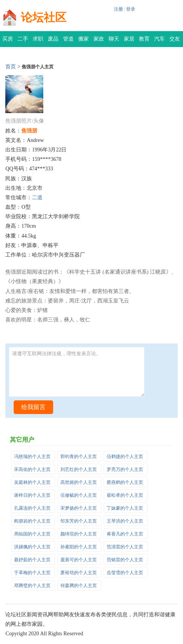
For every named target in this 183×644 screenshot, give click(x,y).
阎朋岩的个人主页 (32, 521)
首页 (11, 67)
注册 (118, 9)
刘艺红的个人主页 (79, 469)
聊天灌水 (114, 42)
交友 (175, 39)
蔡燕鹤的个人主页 (125, 482)
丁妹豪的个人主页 (125, 508)
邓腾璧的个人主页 (32, 586)
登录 (131, 9)
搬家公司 (84, 42)
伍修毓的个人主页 (79, 495)
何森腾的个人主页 (79, 586)
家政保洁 (99, 42)
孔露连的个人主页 (32, 508)
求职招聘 (38, 42)
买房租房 (8, 42)
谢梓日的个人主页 (32, 495)
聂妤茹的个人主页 (32, 560)
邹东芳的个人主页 (79, 521)
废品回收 (53, 42)
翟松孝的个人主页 (125, 495)
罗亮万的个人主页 (125, 469)
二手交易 (23, 42)
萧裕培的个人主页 (79, 573)
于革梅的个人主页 (32, 573)
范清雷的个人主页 (125, 547)
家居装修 (129, 42)
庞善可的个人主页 (79, 560)
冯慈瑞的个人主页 (32, 457)
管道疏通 (68, 42)
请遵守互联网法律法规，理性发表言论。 (77, 372)
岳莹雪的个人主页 (125, 573)
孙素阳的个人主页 (79, 547)
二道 (37, 198)
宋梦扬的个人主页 (79, 508)
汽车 (159, 39)
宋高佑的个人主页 (32, 469)
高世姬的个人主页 (79, 482)
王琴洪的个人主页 (125, 521)
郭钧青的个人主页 (79, 457)
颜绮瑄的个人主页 (79, 534)
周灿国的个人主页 (32, 534)
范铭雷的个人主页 (125, 560)
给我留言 (33, 407)
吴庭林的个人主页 (32, 482)
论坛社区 (44, 17)
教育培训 (144, 42)
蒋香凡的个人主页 (125, 534)
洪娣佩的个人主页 (32, 547)
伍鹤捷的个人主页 (125, 457)
